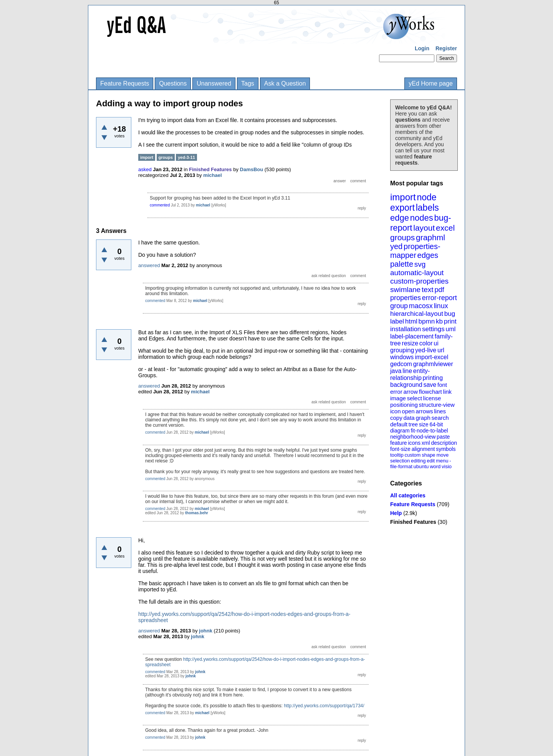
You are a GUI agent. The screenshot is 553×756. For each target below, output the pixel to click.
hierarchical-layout (417, 314)
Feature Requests (125, 83)
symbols (446, 449)
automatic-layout (417, 273)
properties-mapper (415, 251)
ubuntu (421, 466)
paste (443, 437)
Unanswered (214, 83)
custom (412, 455)
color (426, 343)
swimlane (405, 290)
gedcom (401, 364)
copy (396, 418)
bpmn (427, 321)
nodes (422, 218)
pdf (439, 290)
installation (406, 329)
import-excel (431, 357)
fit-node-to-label (429, 431)
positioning (404, 405)
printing (433, 378)
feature (399, 443)
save (430, 385)
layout (424, 228)
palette (402, 264)
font (442, 385)
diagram (400, 431)
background (406, 385)
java (396, 371)
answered (149, 265)
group (399, 306)
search (440, 418)
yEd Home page (431, 83)
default (399, 424)
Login (422, 48)
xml (426, 443)
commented (160, 205)
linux (441, 306)
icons (414, 443)
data (409, 418)
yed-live (426, 350)
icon (396, 411)
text (428, 290)
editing (418, 461)
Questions (173, 83)
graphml (430, 237)
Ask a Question (285, 83)
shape (428, 455)
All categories (408, 495)
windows (402, 357)
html (411, 321)
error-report (440, 298)
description (444, 443)
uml (450, 329)
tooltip (397, 455)
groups (402, 237)
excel (445, 228)
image (398, 398)
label (397, 321)
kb (439, 321)
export (402, 208)
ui (436, 343)
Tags (248, 83)
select (415, 398)
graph (423, 418)
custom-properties (419, 281)
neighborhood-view (413, 437)
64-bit (436, 424)
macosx (421, 306)
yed (396, 246)
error (396, 392)
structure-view (437, 405)
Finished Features (413, 522)
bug (450, 314)
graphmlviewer (433, 364)
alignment (423, 449)
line (407, 371)
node (426, 197)
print (450, 321)
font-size (400, 449)
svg (420, 264)
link (448, 392)
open (408, 411)
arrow (411, 392)
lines (440, 411)
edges (428, 255)
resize (410, 343)
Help (396, 513)
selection (400, 461)
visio (447, 466)
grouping (402, 350)
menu (442, 461)
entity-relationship (410, 374)
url (441, 350)
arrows (424, 411)
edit (431, 461)
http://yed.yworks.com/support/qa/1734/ (324, 706)
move (442, 455)
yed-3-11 (186, 157)
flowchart (430, 392)
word (435, 466)
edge (400, 218)
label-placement (412, 336)
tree (413, 424)
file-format (401, 466)
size (424, 424)
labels (427, 208)
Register (446, 48)
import (403, 197)
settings (433, 329)
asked (145, 169)
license (432, 398)
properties (406, 298)
